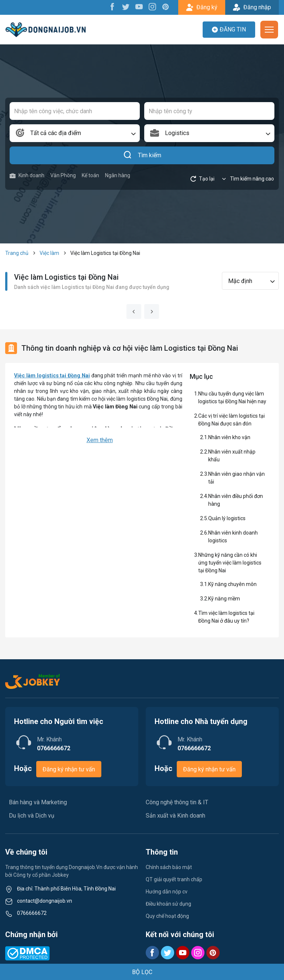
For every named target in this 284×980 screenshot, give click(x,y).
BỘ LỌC (142, 972)
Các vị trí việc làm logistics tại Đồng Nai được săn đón (231, 420)
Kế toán (90, 175)
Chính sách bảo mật (169, 867)
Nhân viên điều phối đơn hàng (236, 500)
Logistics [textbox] (177, 133)
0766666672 (32, 913)
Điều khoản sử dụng (168, 904)
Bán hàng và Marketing (38, 802)
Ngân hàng (118, 175)
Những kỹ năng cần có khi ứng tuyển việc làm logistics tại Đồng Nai (230, 563)
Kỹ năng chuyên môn (232, 584)
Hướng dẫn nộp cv (167, 892)
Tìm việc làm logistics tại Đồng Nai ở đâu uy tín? (226, 617)
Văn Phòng (63, 175)
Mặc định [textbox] (240, 281)
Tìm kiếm (142, 155)
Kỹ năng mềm (224, 599)
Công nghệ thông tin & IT (177, 802)
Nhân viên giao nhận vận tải (236, 478)
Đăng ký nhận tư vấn (69, 769)
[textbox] (75, 133)
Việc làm (49, 253)
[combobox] (75, 133)
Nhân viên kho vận (229, 437)
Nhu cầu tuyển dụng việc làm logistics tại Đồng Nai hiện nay (232, 398)
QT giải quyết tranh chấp (174, 879)
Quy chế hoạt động (167, 916)
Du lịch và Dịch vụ (32, 816)
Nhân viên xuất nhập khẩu (232, 456)
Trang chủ (17, 253)
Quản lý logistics (227, 518)
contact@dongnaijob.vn (45, 901)
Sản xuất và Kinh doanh (175, 816)
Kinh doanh (27, 176)
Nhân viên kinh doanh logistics (233, 537)
